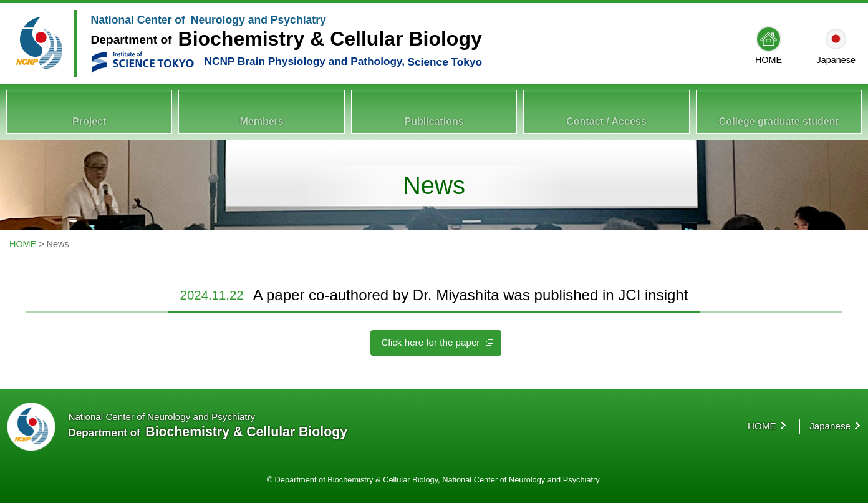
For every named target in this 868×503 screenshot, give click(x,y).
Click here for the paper (431, 340)
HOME (769, 60)
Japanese (836, 60)
